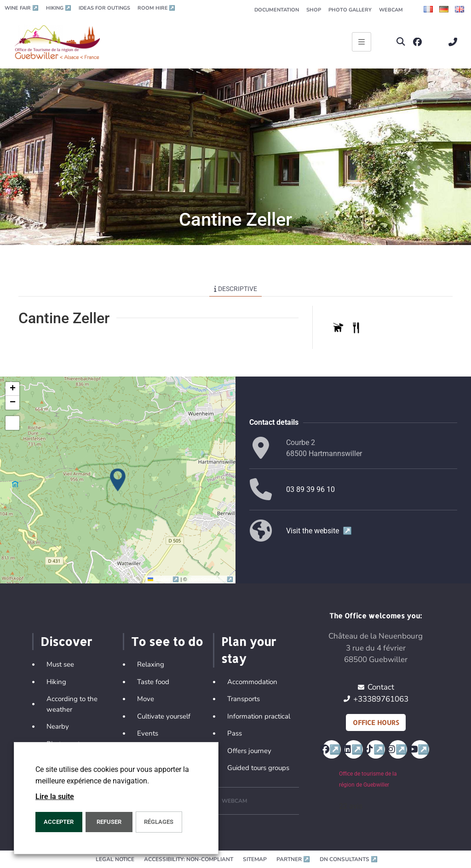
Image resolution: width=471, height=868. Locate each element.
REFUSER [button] (109, 822)
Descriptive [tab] (235, 289)
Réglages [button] (159, 822)
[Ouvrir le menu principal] (362, 42)
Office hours (376, 722)
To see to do (167, 641)
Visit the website (319, 531)
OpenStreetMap (211, 579)
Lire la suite (55, 797)
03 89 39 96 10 (310, 489)
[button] (401, 42)
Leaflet (164, 579)
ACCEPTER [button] (59, 822)
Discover (66, 641)
